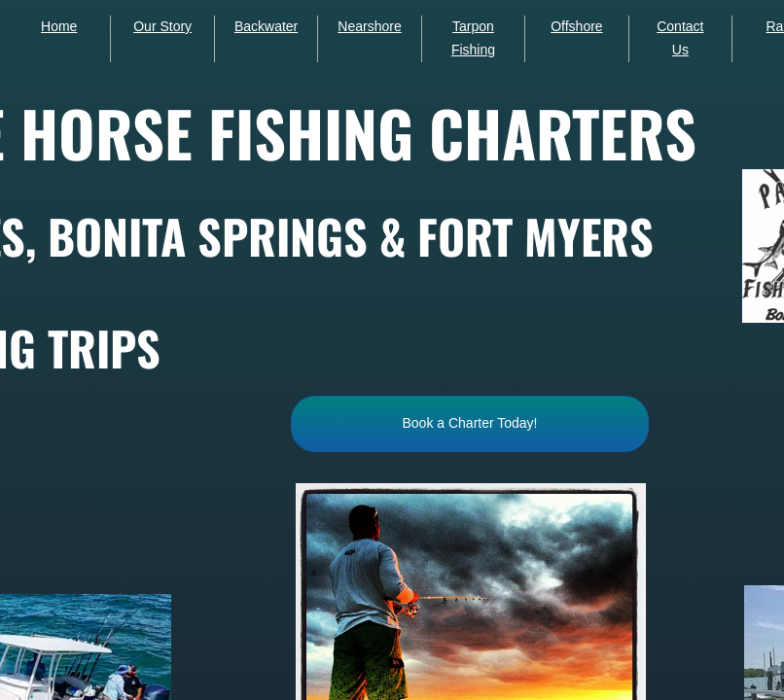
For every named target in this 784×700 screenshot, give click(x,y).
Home (59, 26)
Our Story (162, 26)
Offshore (576, 26)
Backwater (266, 26)
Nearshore (369, 26)
